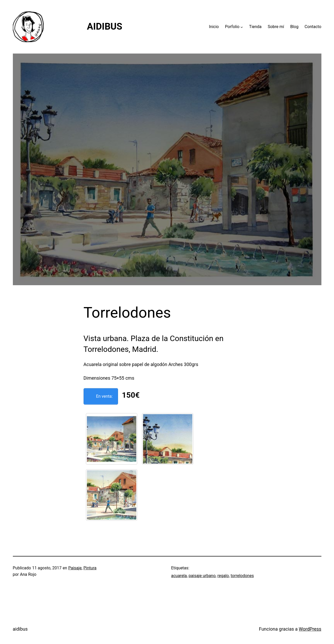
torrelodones (242, 576)
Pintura (90, 568)
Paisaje (75, 568)
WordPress (310, 629)
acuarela (179, 576)
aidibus (20, 629)
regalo (223, 576)
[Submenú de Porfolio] (242, 27)
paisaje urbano (202, 576)
